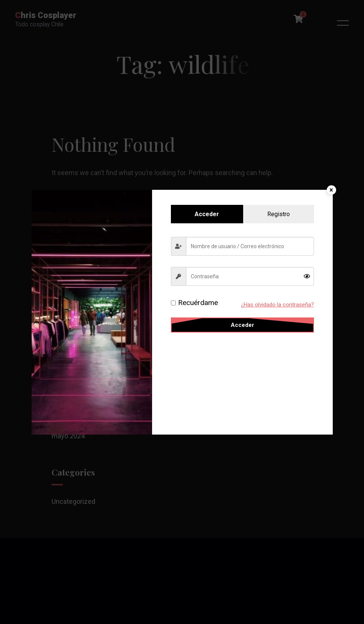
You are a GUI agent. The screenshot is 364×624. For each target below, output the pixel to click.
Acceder (242, 325)
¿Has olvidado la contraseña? (277, 305)
